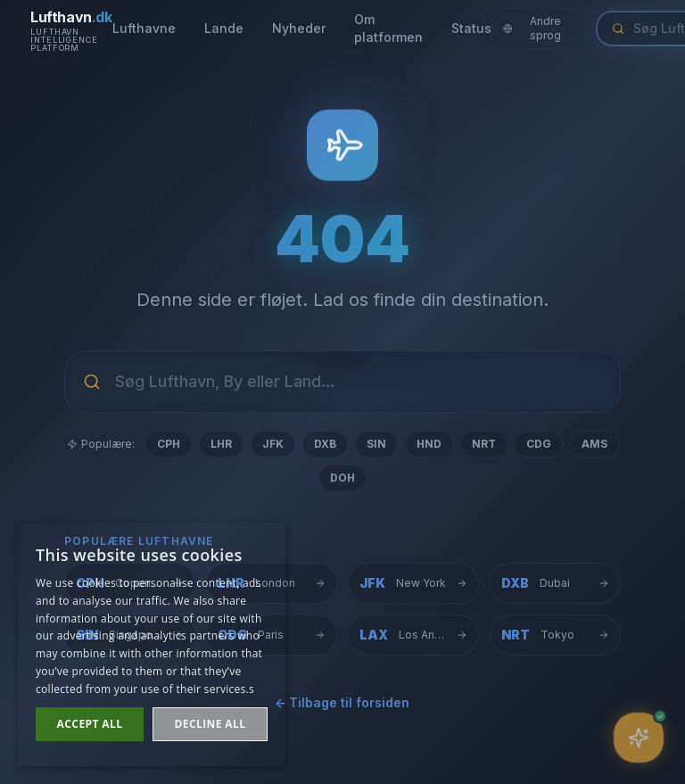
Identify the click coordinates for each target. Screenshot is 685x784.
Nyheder (299, 28)
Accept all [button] (90, 724)
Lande (224, 28)
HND (429, 444)
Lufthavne (144, 28)
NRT (484, 444)
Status (471, 28)
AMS (594, 444)
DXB (325, 444)
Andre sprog (532, 28)
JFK (273, 444)
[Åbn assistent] (639, 738)
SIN (376, 444)
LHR (221, 444)
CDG (539, 444)
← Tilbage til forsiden (342, 703)
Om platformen (388, 28)
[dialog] (152, 644)
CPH (169, 444)
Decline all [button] (210, 724)
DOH (342, 478)
